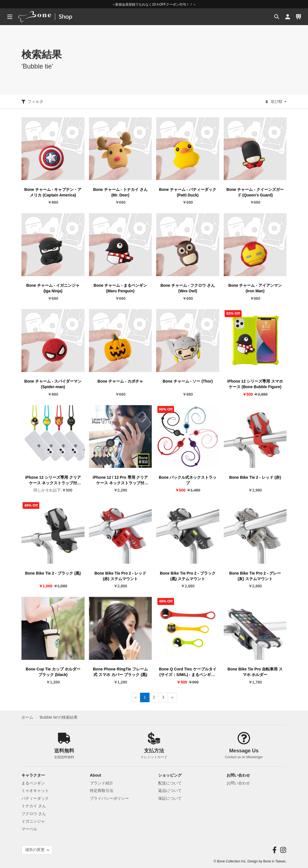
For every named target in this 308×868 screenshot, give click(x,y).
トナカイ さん (34, 806)
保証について (170, 798)
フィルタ (32, 102)
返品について (170, 791)
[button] (276, 17)
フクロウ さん (34, 814)
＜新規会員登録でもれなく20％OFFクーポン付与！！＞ (154, 4)
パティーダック (35, 798)
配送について (170, 783)
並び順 (276, 102)
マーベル (29, 829)
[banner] (52, 17)
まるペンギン (33, 783)
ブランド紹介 (102, 783)
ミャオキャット (35, 791)
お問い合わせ (238, 783)
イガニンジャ (33, 821)
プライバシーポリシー (109, 798)
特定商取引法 (102, 791)
